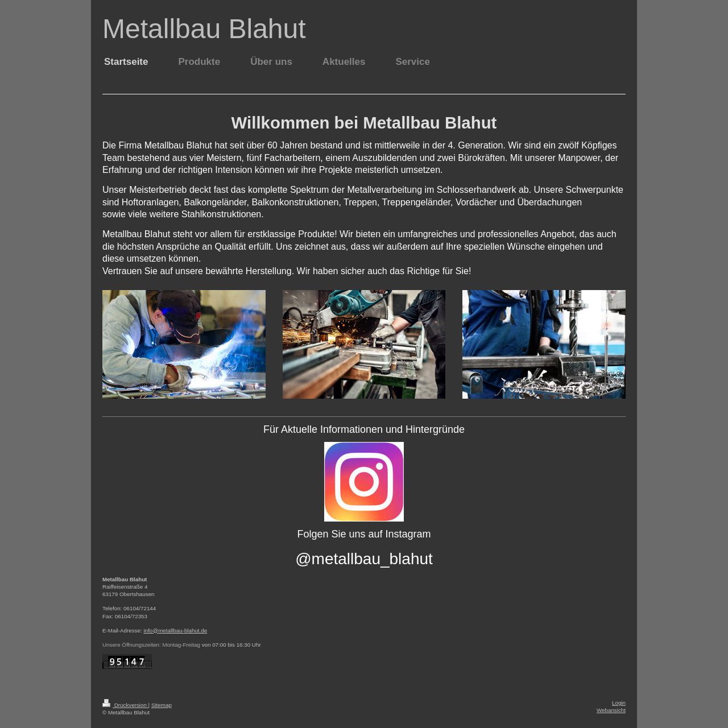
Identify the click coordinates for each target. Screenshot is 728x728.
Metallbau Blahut (204, 29)
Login (619, 703)
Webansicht (611, 710)
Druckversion (125, 705)
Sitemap (162, 705)
